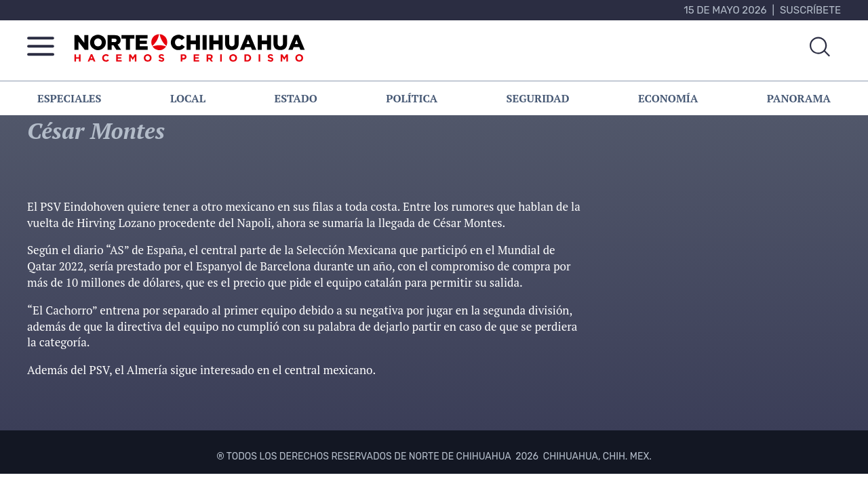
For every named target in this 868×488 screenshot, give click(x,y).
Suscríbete (810, 10)
